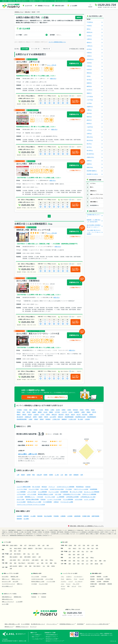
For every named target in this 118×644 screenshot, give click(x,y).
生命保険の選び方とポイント (94, 216)
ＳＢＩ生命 (58, 494)
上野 (18, 475)
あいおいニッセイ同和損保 (92, 492)
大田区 (69, 410)
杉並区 (93, 410)
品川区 (58, 410)
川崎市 (25, 548)
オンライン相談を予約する (56, 397)
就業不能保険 (95, 516)
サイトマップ (33, 627)
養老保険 (40, 516)
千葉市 (40, 548)
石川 (33, 554)
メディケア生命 (32, 492)
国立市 (67, 415)
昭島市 (19, 415)
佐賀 (26, 566)
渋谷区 (82, 410)
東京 (11, 548)
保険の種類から (94, 202)
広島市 (32, 563)
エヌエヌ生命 (79, 499)
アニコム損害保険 (68, 499)
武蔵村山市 (28, 417)
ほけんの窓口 (5, 577)
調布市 (24, 415)
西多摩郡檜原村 (92, 417)
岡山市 (23, 563)
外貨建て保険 (86, 516)
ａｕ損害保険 (60, 497)
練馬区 (40, 412)
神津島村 (48, 419)
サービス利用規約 (25, 624)
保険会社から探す (37, 573)
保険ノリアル (35, 637)
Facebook (34, 597)
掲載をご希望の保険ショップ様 (12, 624)
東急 (68, 586)
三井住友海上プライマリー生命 (72, 494)
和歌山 (51, 560)
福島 (48, 545)
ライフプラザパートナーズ (8, 584)
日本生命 (43, 499)
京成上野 (39, 475)
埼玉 (45, 548)
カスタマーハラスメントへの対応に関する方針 (97, 624)
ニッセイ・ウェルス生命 (54, 499)
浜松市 (34, 557)
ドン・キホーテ (79, 581)
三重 (39, 557)
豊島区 (19, 412)
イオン (62, 577)
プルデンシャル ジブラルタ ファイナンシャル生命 (31, 504)
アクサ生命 (69, 489)
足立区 (45, 412)
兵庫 (24, 560)
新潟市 (19, 554)
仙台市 (33, 545)
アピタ (62, 579)
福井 (37, 554)
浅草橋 (29, 475)
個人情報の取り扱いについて (38, 624)
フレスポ (81, 579)
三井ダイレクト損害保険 (89, 494)
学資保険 (56, 516)
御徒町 (23, 475)
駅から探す (65, 542)
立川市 (70, 412)
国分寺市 (61, 415)
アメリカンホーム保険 (67, 502)
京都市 (37, 560)
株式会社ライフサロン (51, 637)
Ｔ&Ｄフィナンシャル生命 (81, 489)
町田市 (30, 415)
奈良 (46, 560)
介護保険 (63, 516)
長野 (24, 554)
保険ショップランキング (8, 602)
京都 (33, 560)
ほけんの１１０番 (6, 581)
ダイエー (63, 586)
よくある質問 (19, 602)
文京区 (41, 410)
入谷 (62, 475)
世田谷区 (75, 410)
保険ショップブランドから (97, 194)
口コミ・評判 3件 (52, 65)
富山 (29, 554)
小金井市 (36, 415)
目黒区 (64, 410)
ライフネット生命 (50, 497)
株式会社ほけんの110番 (52, 639)
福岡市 (20, 566)
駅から (92, 187)
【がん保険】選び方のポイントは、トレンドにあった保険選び (94, 232)
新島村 (42, 419)
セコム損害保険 (42, 492)
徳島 (42, 563)
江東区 (52, 410)
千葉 (36, 548)
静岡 (25, 557)
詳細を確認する (32, 397)
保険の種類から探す (97, 573)
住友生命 (88, 487)
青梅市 (89, 412)
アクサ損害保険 (47, 502)
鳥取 (11, 563)
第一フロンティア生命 (76, 492)
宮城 (30, 545)
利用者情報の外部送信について (67, 624)
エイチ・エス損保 (89, 499)
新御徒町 (76, 475)
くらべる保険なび (36, 635)
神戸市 (27, 560)
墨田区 (47, 410)
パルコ (62, 584)
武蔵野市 (77, 412)
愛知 (11, 557)
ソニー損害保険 (21, 492)
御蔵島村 (64, 419)
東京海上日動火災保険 (32, 499)
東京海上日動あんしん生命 (45, 494)
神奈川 (16, 548)
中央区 (26, 410)
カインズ (74, 586)
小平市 (42, 415)
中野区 (87, 410)
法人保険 (26, 519)
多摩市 (35, 417)
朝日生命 (44, 487)
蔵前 (66, 475)
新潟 (15, 554)
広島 (29, 563)
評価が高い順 (46, 49)
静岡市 (29, 557)
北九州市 (15, 566)
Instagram (44, 597)
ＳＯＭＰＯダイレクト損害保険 (65, 487)
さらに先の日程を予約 (75, 101)
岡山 (20, 563)
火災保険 (70, 516)
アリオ (75, 579)
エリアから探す (7, 542)
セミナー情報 (5, 604)
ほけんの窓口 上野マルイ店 (27, 454)
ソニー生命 (20, 497)
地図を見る (53, 79)
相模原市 (30, 548)
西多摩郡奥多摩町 (22, 419)
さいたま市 (50, 548)
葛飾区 (51, 412)
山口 (38, 563)
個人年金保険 (48, 516)
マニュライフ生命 (34, 489)
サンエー (68, 584)
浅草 (70, 475)
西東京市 (60, 417)
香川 (47, 563)
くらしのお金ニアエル (37, 639)
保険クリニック (6, 579)
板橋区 (34, 412)
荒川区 (29, 412)
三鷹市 (83, 412)
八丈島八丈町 (72, 419)
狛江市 (79, 415)
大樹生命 (56, 502)
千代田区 (19, 410)
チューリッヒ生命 (54, 492)
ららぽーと (69, 577)
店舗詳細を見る (76, 62)
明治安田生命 (80, 487)
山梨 (11, 554)
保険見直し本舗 (14, 577)
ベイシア (71, 581)
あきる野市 (53, 417)
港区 (31, 410)
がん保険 (33, 516)
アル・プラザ (76, 584)
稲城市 (40, 417)
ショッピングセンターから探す (70, 573)
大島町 (31, 419)
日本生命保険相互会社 (51, 635)
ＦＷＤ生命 (40, 497)
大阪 (11, 560)
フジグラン (64, 581)
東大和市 (85, 415)
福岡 (11, 566)
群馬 (20, 551)
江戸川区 (57, 412)
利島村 (36, 419)
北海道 (11, 545)
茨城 (11, 551)
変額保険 (19, 519)
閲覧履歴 (90, 7)
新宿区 (35, 410)
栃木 (15, 551)
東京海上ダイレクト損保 (34, 502)
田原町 (45, 475)
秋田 (39, 545)
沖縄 (11, 569)
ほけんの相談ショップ (7, 586)
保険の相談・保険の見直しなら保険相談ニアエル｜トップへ (87, 526)
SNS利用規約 (80, 624)
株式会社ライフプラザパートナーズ (54, 641)
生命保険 (19, 516)
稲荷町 (51, 475)
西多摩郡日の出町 (80, 417)
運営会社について (9, 627)
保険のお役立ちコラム (7, 599)
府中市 (94, 412)
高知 (55, 563)
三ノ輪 (57, 475)
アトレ (80, 586)
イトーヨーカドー (78, 577)
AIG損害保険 (94, 489)
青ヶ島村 (80, 419)
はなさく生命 (21, 499)
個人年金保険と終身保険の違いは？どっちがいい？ (94, 226)
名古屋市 (15, 557)
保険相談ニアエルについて (22, 627)
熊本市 (38, 566)
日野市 (48, 415)
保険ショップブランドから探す (11, 573)
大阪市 (14, 560)
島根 (15, 563)
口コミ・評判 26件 (52, 233)
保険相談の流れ (18, 597)
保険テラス (20, 584)
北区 (24, 412)
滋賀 (42, 560)
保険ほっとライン (16, 579)
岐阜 (21, 557)
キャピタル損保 (21, 502)
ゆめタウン (69, 579)
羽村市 (46, 417)
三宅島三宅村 (56, 419)
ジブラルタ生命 (21, 494)
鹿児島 (53, 566)
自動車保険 (77, 516)
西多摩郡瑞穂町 (69, 417)
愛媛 (51, 563)
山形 (43, 545)
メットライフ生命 (22, 489)
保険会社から (93, 191)
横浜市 (20, 548)
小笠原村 (87, 419)
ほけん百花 (15, 581)
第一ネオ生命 (36, 487)
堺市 (19, 560)
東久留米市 (20, 417)
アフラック (52, 487)
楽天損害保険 (64, 492)
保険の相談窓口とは (7, 597)
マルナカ (63, 589)
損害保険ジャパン (30, 497)
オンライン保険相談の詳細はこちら (57, 42)
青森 (21, 545)
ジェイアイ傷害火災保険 (24, 487)
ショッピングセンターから (97, 198)
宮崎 (48, 566)
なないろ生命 (44, 489)
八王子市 (64, 412)
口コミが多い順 (35, 49)
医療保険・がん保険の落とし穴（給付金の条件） (94, 221)
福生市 (73, 415)
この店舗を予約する (75, 69)
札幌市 (15, 545)
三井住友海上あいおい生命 (88, 497)
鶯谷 (34, 475)
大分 (44, 566)
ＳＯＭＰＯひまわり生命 (57, 489)
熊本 (35, 566)
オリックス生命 (32, 494)
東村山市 (54, 415)
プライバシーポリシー (52, 624)
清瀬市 (91, 415)
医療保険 (26, 516)
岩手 (25, 545)
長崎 (30, 566)
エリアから (93, 183)
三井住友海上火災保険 (72, 497)
